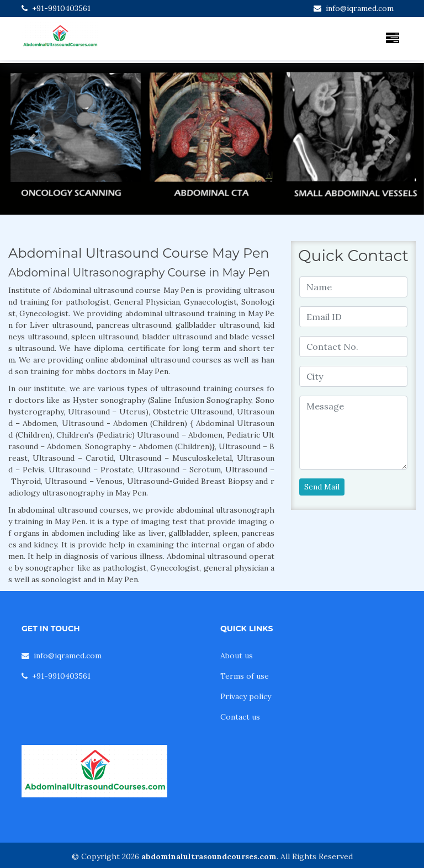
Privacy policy (246, 696)
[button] (32, 139)
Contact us (240, 717)
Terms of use (245, 676)
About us (237, 656)
